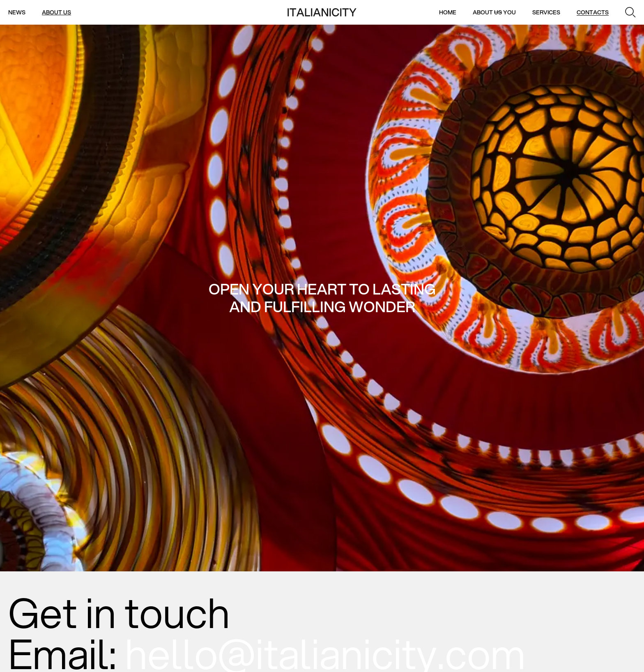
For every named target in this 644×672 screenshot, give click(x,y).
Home (448, 12)
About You (494, 12)
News (17, 12)
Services (546, 12)
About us (56, 12)
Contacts (593, 12)
